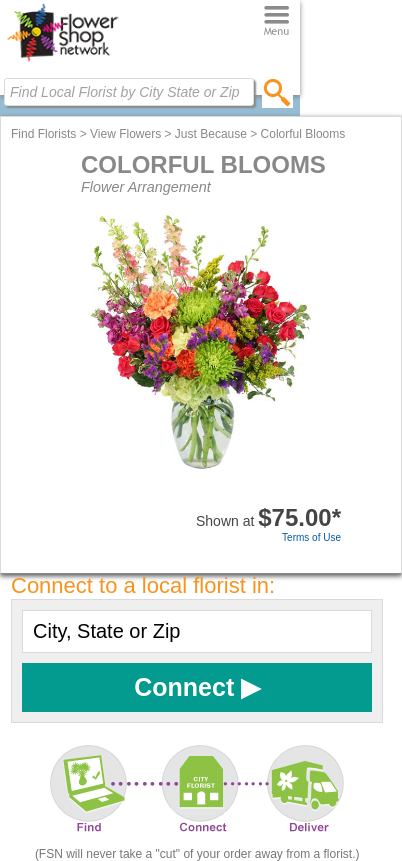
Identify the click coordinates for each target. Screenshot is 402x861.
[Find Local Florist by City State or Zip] (129, 92)
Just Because (211, 134)
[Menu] (276, 21)
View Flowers (125, 134)
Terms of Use (311, 537)
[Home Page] (62, 61)
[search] (277, 92)
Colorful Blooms (303, 134)
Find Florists (43, 134)
